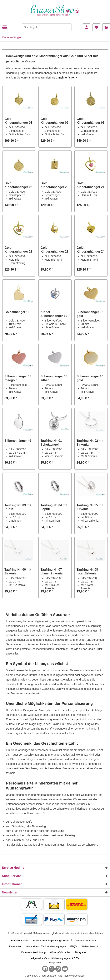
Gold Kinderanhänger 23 (55, 250)
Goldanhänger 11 (17, 312)
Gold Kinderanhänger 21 (90, 185)
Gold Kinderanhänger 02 (55, 121)
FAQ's (74, 946)
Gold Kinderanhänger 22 (18, 250)
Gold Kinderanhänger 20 (55, 185)
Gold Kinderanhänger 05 (90, 121)
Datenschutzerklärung (33, 952)
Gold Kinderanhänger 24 (90, 250)
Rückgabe (80, 952)
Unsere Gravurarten (85, 940)
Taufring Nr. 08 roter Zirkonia (87, 571)
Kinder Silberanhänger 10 (54, 314)
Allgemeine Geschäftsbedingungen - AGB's (55, 958)
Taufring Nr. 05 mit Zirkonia (90, 507)
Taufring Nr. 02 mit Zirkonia (90, 443)
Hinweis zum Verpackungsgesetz (51, 940)
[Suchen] (68, 27)
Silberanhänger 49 (18, 441)
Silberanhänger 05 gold (90, 314)
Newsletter (15, 946)
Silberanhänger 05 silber (54, 378)
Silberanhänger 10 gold (90, 378)
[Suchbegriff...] (47, 27)
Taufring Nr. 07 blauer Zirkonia (52, 571)
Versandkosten (63, 933)
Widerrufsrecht (90, 946)
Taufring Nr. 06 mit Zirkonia (18, 571)
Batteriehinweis (20, 940)
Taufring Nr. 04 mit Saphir (54, 507)
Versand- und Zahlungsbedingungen (46, 946)
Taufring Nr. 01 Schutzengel (51, 443)
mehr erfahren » (68, 78)
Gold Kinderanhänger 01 (18, 121)
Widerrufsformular (60, 952)
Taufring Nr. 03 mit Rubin (18, 507)
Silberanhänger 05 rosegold (18, 378)
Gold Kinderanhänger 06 (18, 185)
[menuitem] (6, 27)
